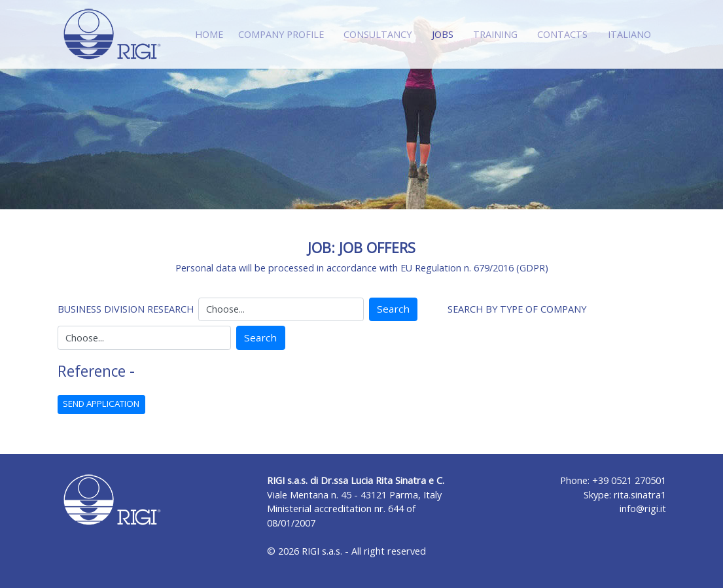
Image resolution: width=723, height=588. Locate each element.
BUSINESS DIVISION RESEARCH (126, 309)
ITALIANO (629, 34)
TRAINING (495, 34)
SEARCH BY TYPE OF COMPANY (517, 309)
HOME (209, 34)
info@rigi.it (643, 509)
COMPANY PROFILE (281, 34)
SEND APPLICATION (101, 404)
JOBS (445, 34)
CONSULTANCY (378, 34)
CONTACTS (562, 34)
